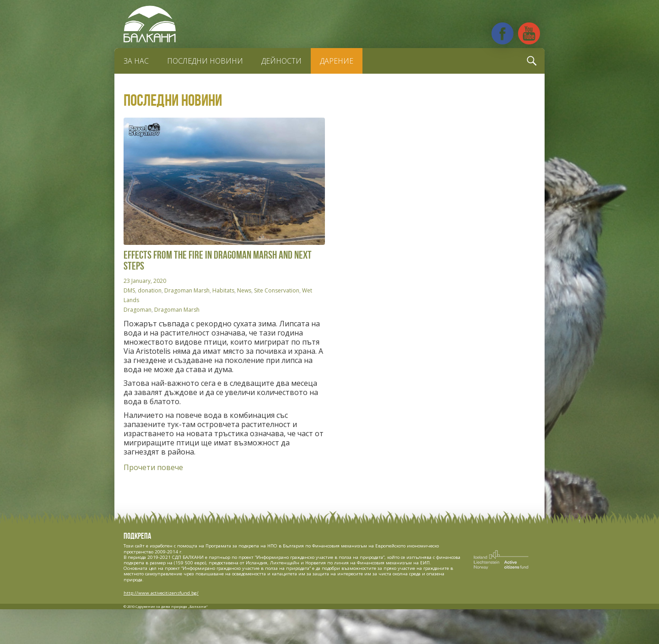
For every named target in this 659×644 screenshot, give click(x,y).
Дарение (337, 61)
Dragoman (138, 310)
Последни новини (205, 61)
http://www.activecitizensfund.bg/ (161, 593)
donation (150, 290)
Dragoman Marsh (187, 290)
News (244, 290)
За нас (136, 61)
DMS (129, 290)
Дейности (281, 61)
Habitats (223, 290)
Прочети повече (153, 467)
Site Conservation (277, 290)
